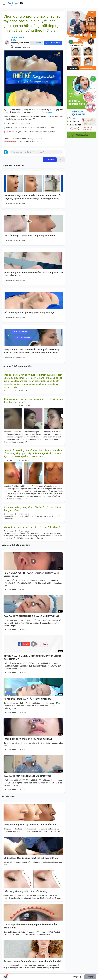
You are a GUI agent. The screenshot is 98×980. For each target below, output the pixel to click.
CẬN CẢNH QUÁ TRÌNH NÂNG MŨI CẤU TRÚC (28, 776)
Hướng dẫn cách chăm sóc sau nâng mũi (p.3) (28, 739)
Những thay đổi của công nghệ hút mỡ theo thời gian (31, 858)
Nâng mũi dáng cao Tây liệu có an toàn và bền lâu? (30, 825)
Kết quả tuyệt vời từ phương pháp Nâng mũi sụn (29, 313)
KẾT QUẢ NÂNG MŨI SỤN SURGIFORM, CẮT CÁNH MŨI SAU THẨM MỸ (32, 658)
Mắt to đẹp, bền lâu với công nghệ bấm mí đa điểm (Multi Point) (30, 926)
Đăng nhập (77, 977)
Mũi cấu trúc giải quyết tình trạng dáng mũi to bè (29, 236)
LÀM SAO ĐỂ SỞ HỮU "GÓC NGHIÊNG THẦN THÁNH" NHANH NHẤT (32, 575)
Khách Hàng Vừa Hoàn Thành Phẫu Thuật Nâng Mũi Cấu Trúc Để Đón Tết (33, 274)
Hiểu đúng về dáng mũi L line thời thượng (25, 891)
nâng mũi (48, 112)
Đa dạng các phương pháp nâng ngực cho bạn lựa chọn (33, 961)
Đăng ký (90, 977)
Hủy (61, 160)
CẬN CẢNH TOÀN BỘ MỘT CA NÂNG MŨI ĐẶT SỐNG (31, 616)
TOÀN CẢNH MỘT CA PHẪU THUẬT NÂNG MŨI (28, 699)
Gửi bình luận (50, 160)
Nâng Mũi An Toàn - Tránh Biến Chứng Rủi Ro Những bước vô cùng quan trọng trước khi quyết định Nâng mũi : (33, 351)
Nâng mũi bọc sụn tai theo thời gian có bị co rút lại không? (32, 527)
